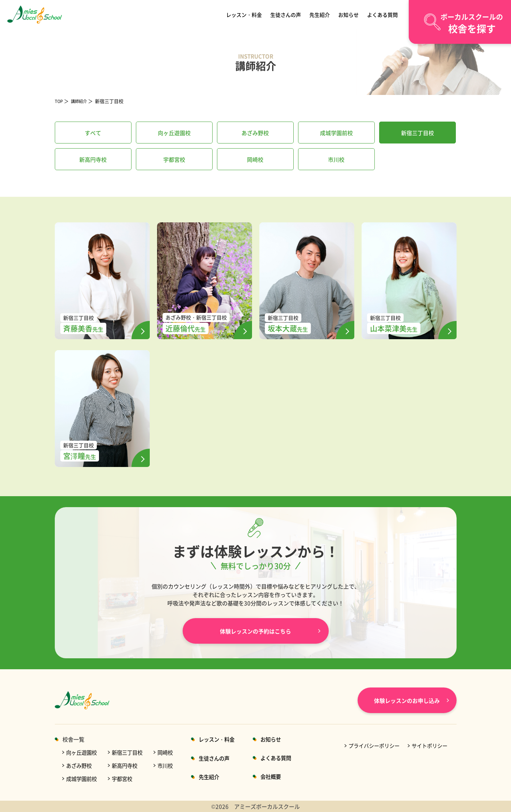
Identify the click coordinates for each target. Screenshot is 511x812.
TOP (60, 101)
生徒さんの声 (287, 14)
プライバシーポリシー (374, 746)
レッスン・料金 (245, 14)
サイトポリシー (430, 746)
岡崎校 (170, 752)
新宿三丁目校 (130, 752)
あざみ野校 (80, 765)
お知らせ (348, 14)
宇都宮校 (125, 779)
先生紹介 (320, 14)
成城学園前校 (83, 779)
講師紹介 (82, 101)
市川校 (170, 765)
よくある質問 (381, 14)
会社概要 (279, 776)
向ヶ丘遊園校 (83, 752)
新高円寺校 (128, 765)
